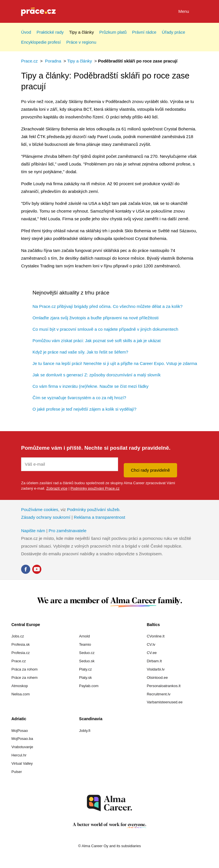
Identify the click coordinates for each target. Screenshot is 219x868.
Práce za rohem (25, 678)
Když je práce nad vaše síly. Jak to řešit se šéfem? (80, 352)
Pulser (17, 772)
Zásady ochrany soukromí (46, 517)
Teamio (85, 644)
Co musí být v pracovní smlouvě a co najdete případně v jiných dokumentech (105, 329)
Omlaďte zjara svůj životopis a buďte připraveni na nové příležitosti (96, 318)
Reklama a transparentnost (100, 517)
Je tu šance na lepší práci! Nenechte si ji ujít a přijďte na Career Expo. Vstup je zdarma (115, 363)
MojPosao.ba (22, 739)
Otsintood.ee (157, 678)
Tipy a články (81, 32)
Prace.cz (29, 61)
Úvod (26, 32)
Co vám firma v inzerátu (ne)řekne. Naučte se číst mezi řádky (91, 386)
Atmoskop (20, 686)
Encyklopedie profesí (41, 42)
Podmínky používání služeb (93, 509)
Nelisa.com (21, 694)
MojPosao (20, 731)
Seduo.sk (87, 661)
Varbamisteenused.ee (165, 702)
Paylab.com (89, 686)
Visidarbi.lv (156, 669)
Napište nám (33, 531)
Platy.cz (85, 669)
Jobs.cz (18, 636)
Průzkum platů (113, 32)
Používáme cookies (40, 509)
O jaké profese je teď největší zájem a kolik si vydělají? (84, 409)
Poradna (53, 61)
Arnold (84, 636)
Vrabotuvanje (22, 747)
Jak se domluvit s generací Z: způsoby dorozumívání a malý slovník (97, 375)
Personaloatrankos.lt (164, 686)
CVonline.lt (156, 636)
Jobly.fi (85, 731)
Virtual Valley (22, 763)
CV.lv (151, 644)
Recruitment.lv (159, 694)
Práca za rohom (25, 669)
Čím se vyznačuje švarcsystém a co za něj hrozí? (79, 398)
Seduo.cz (87, 653)
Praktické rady (50, 32)
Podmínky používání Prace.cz (95, 488)
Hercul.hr (19, 755)
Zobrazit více (57, 488)
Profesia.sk (21, 644)
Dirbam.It (154, 661)
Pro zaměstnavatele (67, 531)
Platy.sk (85, 678)
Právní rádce (144, 32)
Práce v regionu (81, 42)
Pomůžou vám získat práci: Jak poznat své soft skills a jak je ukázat (97, 341)
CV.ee (152, 653)
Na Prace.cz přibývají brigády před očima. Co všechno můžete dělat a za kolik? (108, 306)
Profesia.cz (21, 653)
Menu (188, 12)
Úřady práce (174, 32)
